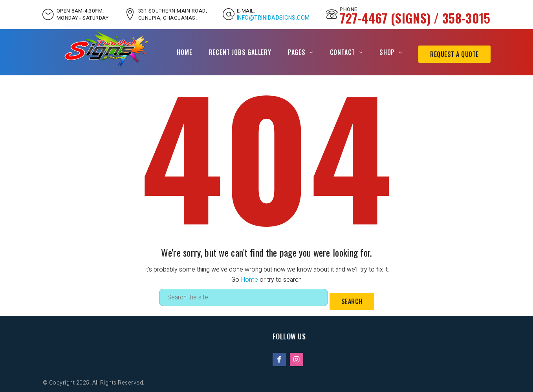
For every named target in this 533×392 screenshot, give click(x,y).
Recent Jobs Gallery (240, 52)
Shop (387, 52)
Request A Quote (454, 54)
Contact (343, 52)
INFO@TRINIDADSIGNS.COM (273, 18)
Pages (297, 52)
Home (184, 52)
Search (352, 301)
